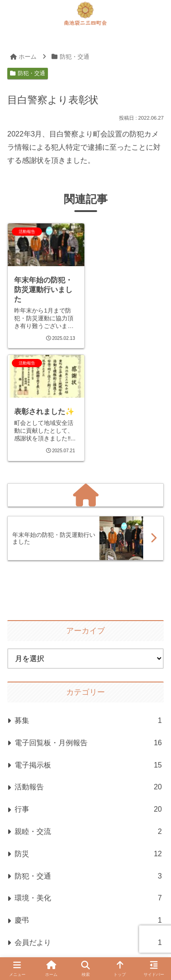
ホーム (46, 919)
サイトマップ (103, 919)
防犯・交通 (28, 73)
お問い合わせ (132, 930)
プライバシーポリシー (52, 930)
